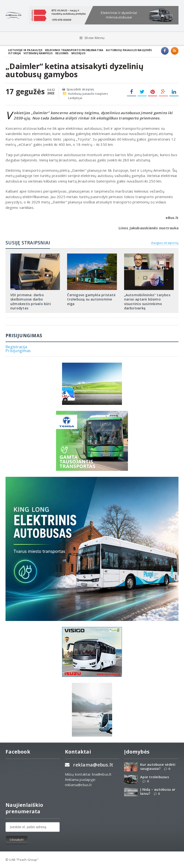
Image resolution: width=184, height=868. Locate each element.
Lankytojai (75, 98)
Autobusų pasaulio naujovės (129, 50)
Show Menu (92, 38)
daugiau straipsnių (165, 243)
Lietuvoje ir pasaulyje (25, 50)
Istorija (14, 53)
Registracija (16, 347)
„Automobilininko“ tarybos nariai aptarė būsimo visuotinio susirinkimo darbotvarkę (147, 301)
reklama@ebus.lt (93, 765)
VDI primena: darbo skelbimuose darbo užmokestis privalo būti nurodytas (31, 301)
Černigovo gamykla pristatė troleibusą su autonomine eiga (91, 299)
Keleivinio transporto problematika (74, 50)
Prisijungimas (18, 351)
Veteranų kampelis (38, 53)
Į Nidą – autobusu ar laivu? (158, 791)
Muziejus (78, 53)
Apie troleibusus (154, 777)
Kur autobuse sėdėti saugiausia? (158, 767)
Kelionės (62, 53)
